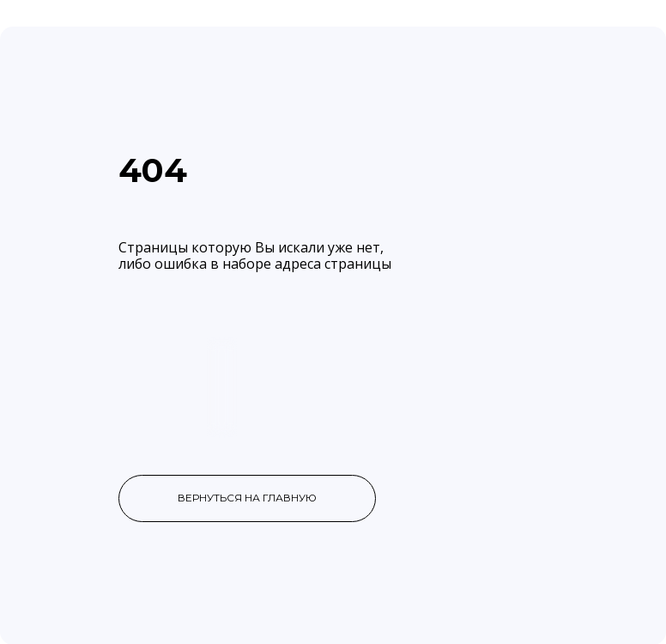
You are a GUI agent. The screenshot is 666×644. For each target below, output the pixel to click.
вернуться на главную (247, 498)
